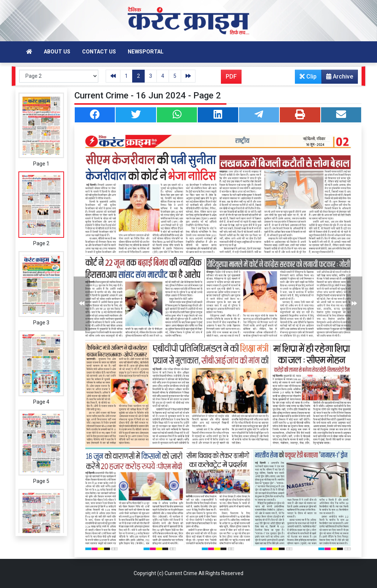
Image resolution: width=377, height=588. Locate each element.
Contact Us (99, 52)
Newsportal (146, 52)
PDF (231, 76)
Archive (337, 78)
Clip (308, 76)
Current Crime (181, 573)
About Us (57, 52)
